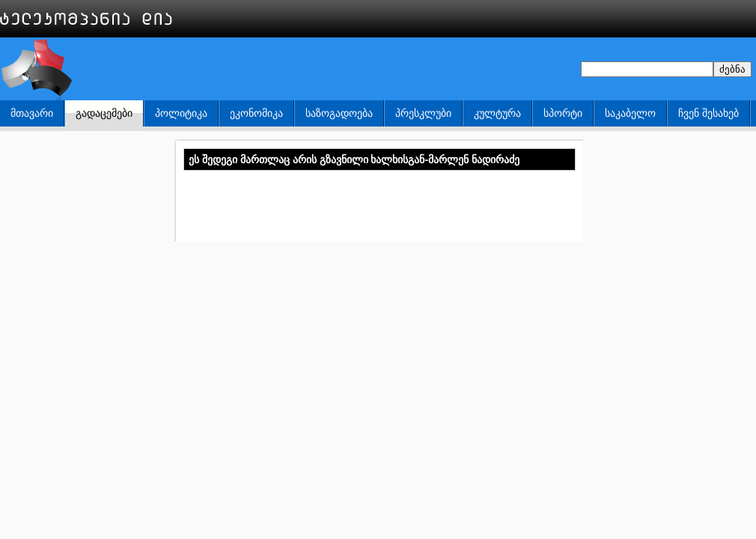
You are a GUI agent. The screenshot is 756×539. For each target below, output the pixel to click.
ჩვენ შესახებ (708, 113)
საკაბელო (630, 113)
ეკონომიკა (256, 113)
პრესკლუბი (423, 113)
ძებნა (732, 69)
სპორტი (563, 113)
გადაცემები (104, 113)
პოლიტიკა (181, 113)
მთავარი (32, 113)
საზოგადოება (339, 113)
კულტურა (497, 113)
